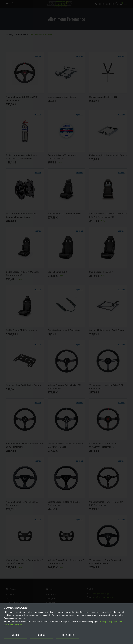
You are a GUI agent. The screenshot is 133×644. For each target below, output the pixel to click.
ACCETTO (16, 635)
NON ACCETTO (68, 635)
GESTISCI (41, 635)
